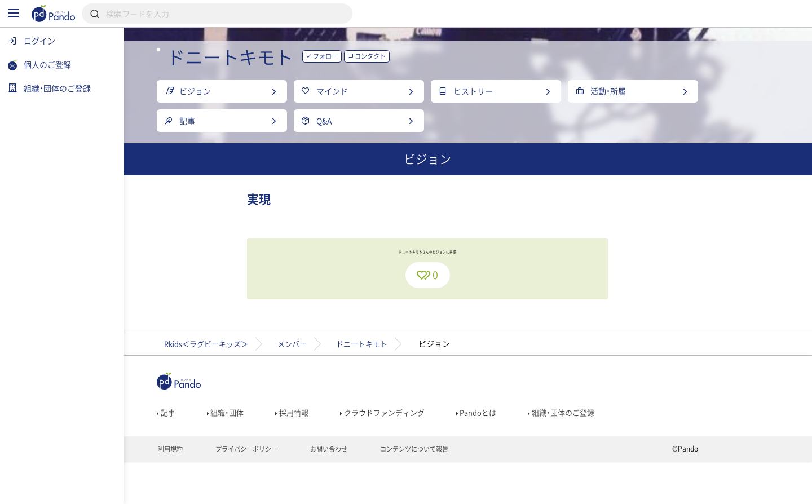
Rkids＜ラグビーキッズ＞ (251, 379)
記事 (207, 450)
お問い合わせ (380, 490)
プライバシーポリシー (292, 490)
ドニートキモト (419, 379)
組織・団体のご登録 (620, 450)
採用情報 (337, 450)
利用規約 (212, 490)
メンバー (344, 379)
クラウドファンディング (432, 450)
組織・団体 (268, 450)
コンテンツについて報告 (471, 490)
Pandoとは (531, 450)
